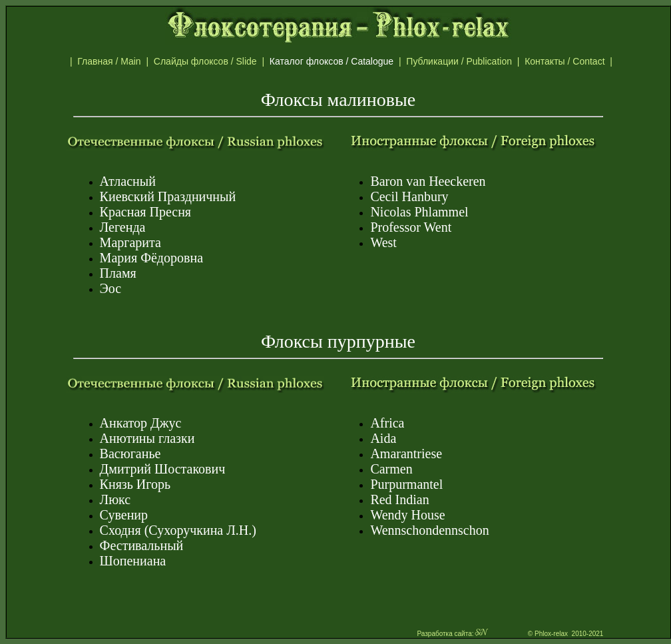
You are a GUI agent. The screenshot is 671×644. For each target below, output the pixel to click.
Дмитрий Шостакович (163, 469)
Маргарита (130, 242)
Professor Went (411, 227)
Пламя (118, 273)
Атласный (128, 181)
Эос (111, 288)
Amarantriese (406, 454)
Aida (383, 438)
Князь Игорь (135, 484)
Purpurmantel (406, 484)
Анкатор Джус (141, 423)
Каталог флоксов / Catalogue (338, 61)
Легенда (123, 227)
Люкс (115, 499)
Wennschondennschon (429, 530)
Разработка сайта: (453, 634)
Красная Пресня (145, 212)
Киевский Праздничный (168, 196)
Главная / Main (112, 61)
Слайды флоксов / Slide (208, 61)
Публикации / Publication (461, 61)
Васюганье (130, 454)
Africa (387, 423)
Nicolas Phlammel (419, 212)
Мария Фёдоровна (151, 258)
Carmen (391, 469)
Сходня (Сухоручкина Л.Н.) (178, 530)
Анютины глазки (147, 438)
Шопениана (133, 561)
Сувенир (124, 515)
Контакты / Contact (579, 61)
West (383, 242)
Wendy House (407, 515)
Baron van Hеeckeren (428, 181)
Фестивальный (142, 545)
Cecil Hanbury (409, 196)
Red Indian (399, 499)
